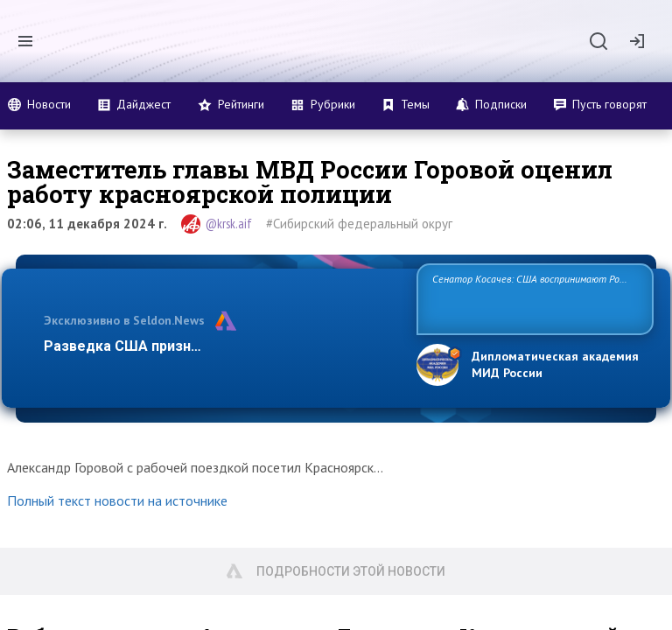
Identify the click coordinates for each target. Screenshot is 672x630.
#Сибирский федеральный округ (359, 224)
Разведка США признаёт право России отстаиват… (220, 346)
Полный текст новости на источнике (117, 500)
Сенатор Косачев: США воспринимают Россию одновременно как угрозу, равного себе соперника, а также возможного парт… (532, 298)
